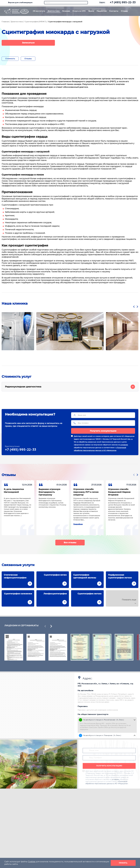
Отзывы (124, 11)
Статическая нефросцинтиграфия (15, 576)
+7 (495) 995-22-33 (21, 450)
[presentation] (134, 307)
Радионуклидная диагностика (70, 387)
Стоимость (10, 59)
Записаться (28, 43)
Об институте (39, 11)
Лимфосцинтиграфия (55, 594)
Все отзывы (70, 543)
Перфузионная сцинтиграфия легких (120, 576)
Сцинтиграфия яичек (55, 575)
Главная (5, 22)
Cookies (32, 862)
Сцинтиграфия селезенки (18, 594)
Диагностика (54, 11)
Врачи (91, 11)
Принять (123, 863)
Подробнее (78, 524)
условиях (124, 445)
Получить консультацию (103, 431)
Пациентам (102, 11)
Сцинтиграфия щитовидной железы (85, 576)
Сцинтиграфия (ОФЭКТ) (35, 22)
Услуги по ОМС (79, 11)
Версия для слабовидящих (18, 3)
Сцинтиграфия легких (90, 594)
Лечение (66, 11)
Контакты (114, 11)
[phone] (123, 3)
